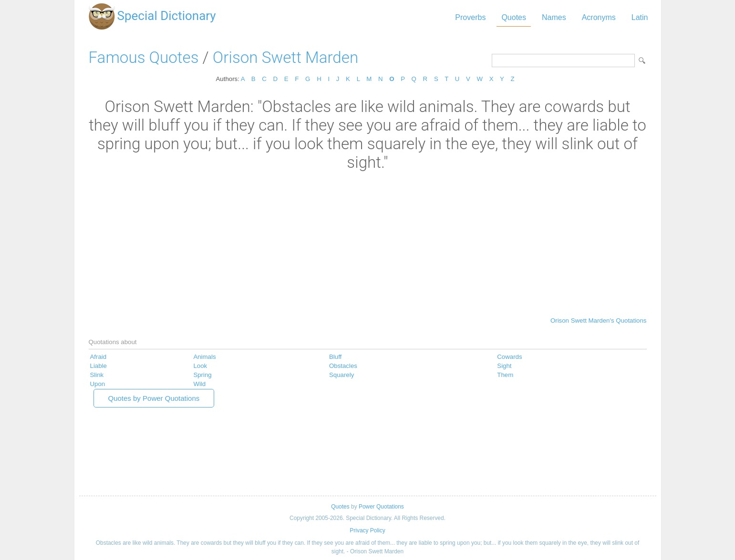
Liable (98, 366)
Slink (97, 375)
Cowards (509, 357)
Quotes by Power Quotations (154, 398)
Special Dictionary (167, 16)
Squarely (342, 375)
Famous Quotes (144, 57)
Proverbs (470, 17)
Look (200, 366)
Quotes (514, 17)
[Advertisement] (368, 243)
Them (505, 375)
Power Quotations (381, 507)
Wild (199, 384)
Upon (98, 384)
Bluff (335, 357)
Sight (504, 366)
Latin (640, 17)
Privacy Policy (367, 530)
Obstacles (343, 366)
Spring (202, 375)
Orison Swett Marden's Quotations (599, 321)
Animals (204, 357)
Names (554, 17)
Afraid (98, 357)
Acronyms (599, 17)
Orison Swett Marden (285, 57)
